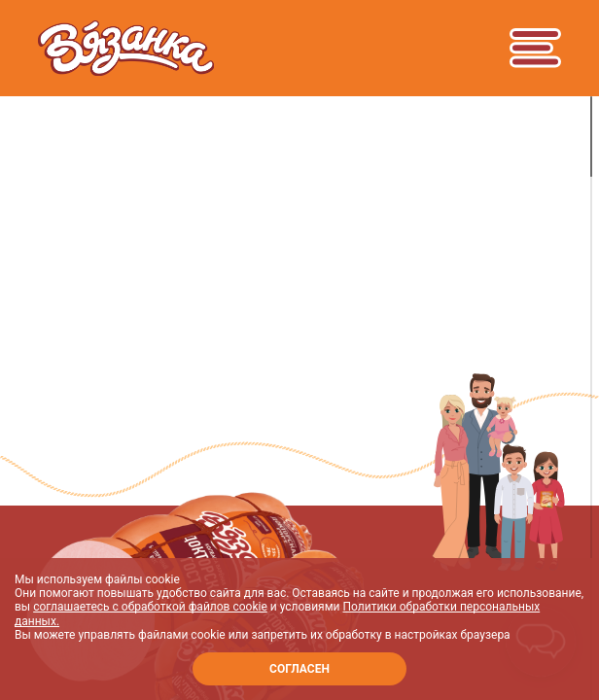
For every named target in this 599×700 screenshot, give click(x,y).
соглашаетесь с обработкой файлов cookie (150, 607)
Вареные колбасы (236, 270)
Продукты (85, 270)
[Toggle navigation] (535, 48)
